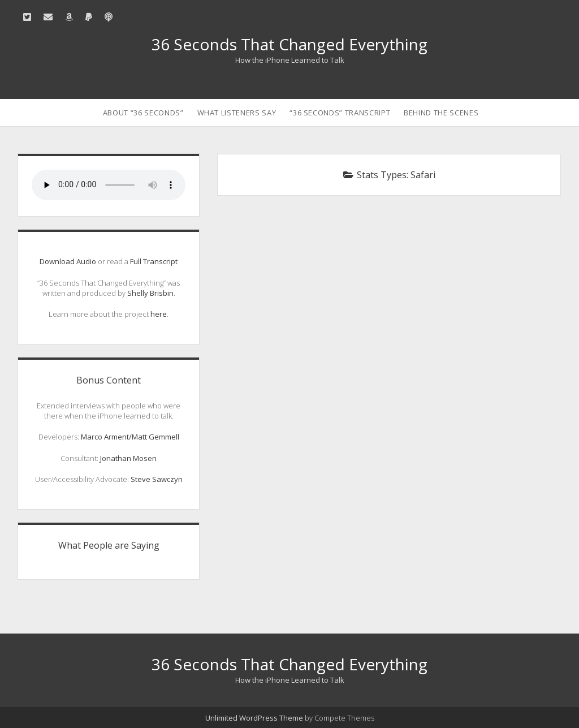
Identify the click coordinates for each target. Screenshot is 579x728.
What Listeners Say (237, 113)
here (159, 314)
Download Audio (68, 261)
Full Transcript (154, 261)
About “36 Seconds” (143, 113)
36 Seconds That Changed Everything (289, 44)
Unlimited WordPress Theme (254, 718)
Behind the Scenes (441, 113)
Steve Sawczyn (157, 479)
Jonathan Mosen (128, 458)
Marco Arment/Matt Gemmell (130, 437)
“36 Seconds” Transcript (340, 113)
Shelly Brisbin (150, 293)
